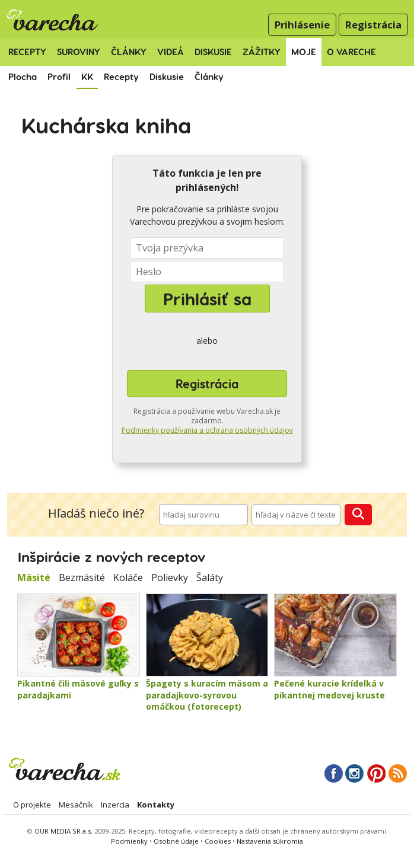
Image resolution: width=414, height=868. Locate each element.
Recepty (27, 52)
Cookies (218, 841)
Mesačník (76, 805)
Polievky (170, 577)
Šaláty (210, 577)
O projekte (32, 805)
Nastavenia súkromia (270, 841)
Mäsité (34, 577)
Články (129, 52)
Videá (171, 52)
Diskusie (213, 52)
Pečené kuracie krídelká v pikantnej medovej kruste (329, 689)
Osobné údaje (177, 841)
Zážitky (262, 52)
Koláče (128, 577)
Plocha (23, 76)
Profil (59, 76)
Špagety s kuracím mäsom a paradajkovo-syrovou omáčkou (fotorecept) (207, 695)
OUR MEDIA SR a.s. (63, 831)
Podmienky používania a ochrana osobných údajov (207, 430)
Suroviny (79, 52)
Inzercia (115, 805)
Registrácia (373, 25)
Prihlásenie (302, 25)
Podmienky (129, 841)
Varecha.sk (63, 769)
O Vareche (351, 52)
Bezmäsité (82, 577)
